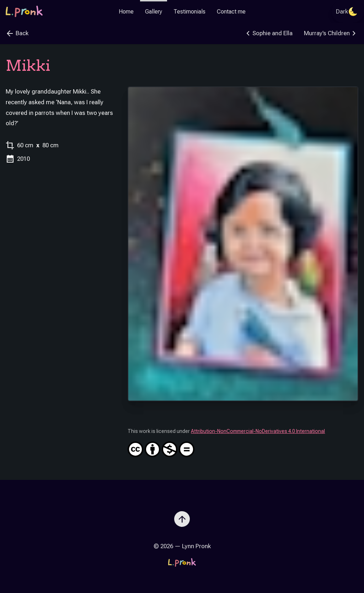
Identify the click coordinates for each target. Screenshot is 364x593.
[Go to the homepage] (24, 11)
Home (126, 12)
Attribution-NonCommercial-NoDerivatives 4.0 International (243, 443)
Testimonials (189, 12)
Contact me (231, 12)
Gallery (154, 12)
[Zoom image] (243, 244)
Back (17, 33)
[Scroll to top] (182, 516)
